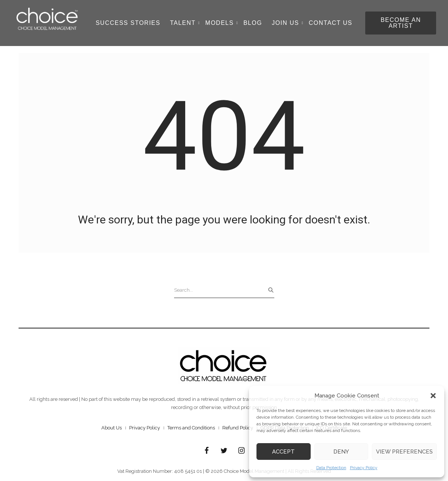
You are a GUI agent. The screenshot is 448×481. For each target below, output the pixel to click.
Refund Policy (238, 428)
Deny (341, 452)
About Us (112, 428)
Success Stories (128, 23)
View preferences (404, 452)
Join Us (287, 23)
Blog (253, 23)
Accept (283, 452)
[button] (433, 396)
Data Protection (331, 468)
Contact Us (331, 23)
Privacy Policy (364, 468)
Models (222, 23)
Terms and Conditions (191, 428)
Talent (185, 23)
